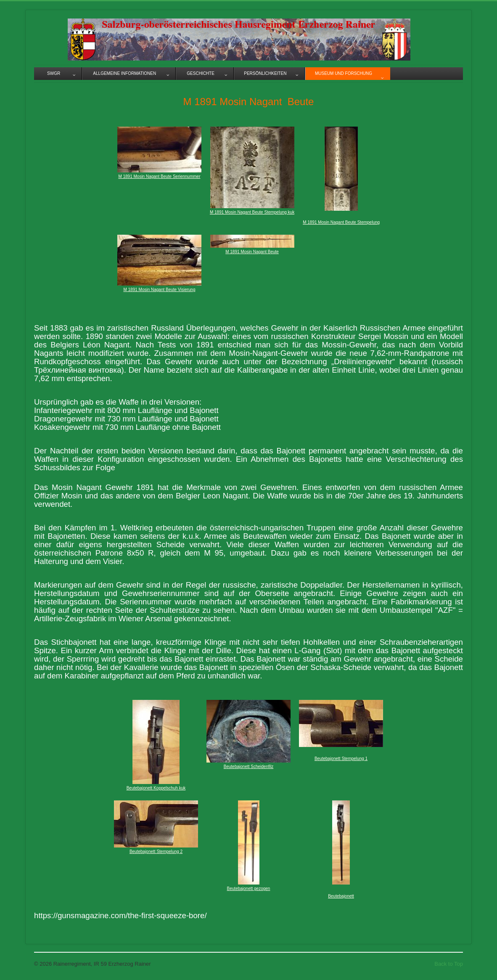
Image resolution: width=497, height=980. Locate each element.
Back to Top (449, 964)
